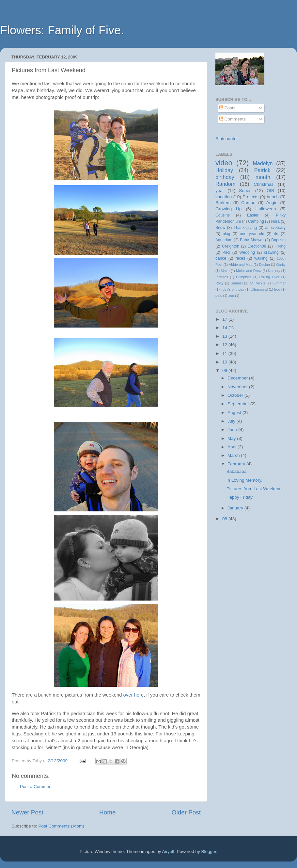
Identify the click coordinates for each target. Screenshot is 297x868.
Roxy (219, 283)
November (238, 387)
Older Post (186, 812)
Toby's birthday (232, 289)
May (232, 438)
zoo (231, 296)
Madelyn (263, 163)
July (232, 421)
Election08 (257, 246)
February (237, 464)
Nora (275, 221)
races (240, 258)
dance (221, 258)
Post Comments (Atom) (61, 826)
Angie (272, 203)
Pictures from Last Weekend (254, 489)
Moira (225, 271)
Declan (264, 265)
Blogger (209, 852)
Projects (250, 197)
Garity (281, 265)
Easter (253, 215)
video (224, 163)
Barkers (223, 203)
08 (225, 519)
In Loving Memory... (246, 480)
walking (261, 258)
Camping (256, 221)
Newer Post (27, 812)
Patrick (262, 170)
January (236, 508)
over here (134, 695)
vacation (224, 197)
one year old (252, 234)
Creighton (231, 246)
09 (225, 370)
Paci (226, 252)
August (235, 413)
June (233, 430)
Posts (227, 108)
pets (219, 296)
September (239, 404)
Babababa (237, 471)
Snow (220, 228)
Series (245, 191)
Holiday (224, 170)
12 (225, 345)
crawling (271, 252)
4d (276, 234)
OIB (270, 191)
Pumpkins (244, 277)
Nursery (274, 271)
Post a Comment (36, 787)
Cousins (223, 215)
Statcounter (227, 139)
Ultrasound (259, 289)
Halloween (266, 209)
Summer (279, 283)
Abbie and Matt (241, 265)
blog (226, 234)
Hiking (280, 246)
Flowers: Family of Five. (62, 30)
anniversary (275, 228)
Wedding (247, 252)
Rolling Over (270, 277)
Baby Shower (252, 240)
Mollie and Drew (249, 271)
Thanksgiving (245, 228)
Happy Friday (240, 497)
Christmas (264, 184)
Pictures (222, 277)
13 (225, 336)
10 (225, 362)
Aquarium (224, 240)
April (233, 447)
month (263, 177)
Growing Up (228, 209)
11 (225, 354)
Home (107, 812)
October (236, 395)
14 (225, 328)
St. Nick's (258, 283)
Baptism (278, 240)
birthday (225, 177)
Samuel (237, 283)
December (238, 378)
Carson (248, 203)
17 (225, 319)
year (220, 191)
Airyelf (168, 852)
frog (277, 289)
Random (225, 184)
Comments (233, 119)
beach (273, 197)
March (234, 455)
